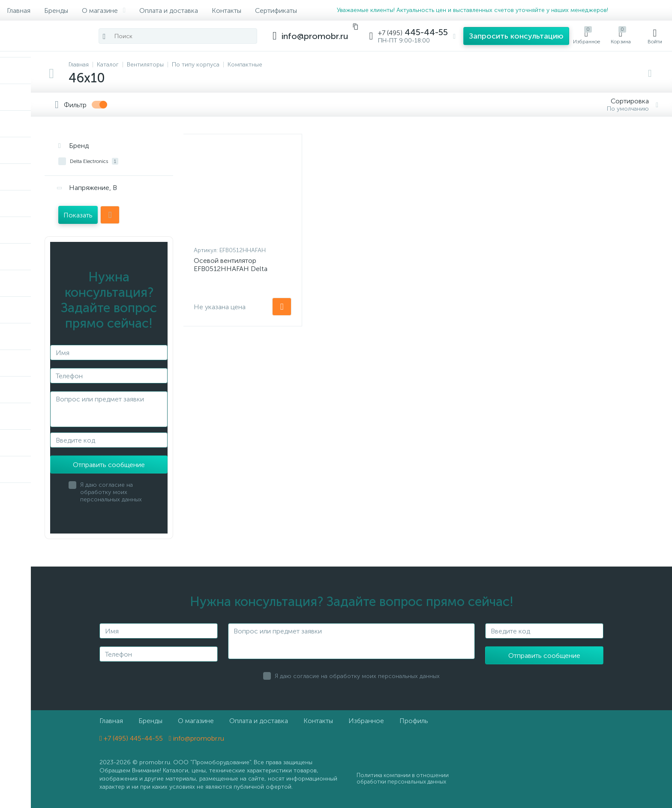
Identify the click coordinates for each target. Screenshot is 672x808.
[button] (516, 36)
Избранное (366, 721)
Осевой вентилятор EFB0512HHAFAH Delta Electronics (231, 269)
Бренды (56, 11)
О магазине (104, 11)
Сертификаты (276, 11)
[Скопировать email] (355, 27)
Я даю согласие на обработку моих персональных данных (111, 492)
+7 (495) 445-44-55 (131, 738)
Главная (19, 11)
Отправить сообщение (109, 465)
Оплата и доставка (169, 11)
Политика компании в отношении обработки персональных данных (403, 778)
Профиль (414, 721)
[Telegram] (619, 10)
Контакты (226, 11)
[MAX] (634, 10)
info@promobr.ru (196, 738)
